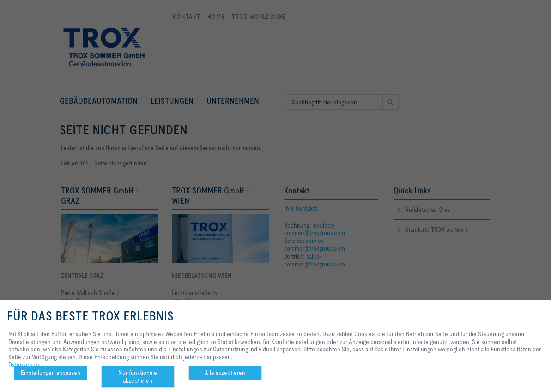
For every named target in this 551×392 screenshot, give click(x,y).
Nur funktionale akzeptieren (138, 377)
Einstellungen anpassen (51, 373)
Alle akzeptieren (225, 373)
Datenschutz (24, 365)
